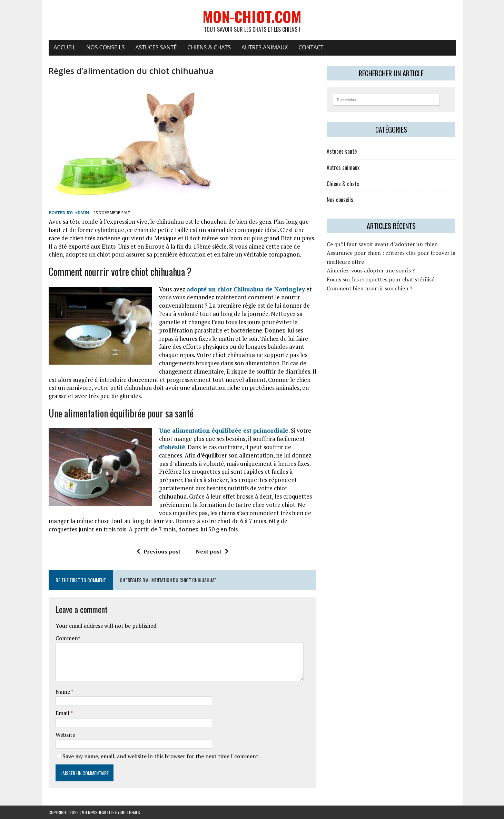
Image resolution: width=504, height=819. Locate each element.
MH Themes (130, 812)
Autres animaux (265, 47)
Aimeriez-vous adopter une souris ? (371, 270)
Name (63, 692)
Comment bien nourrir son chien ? (369, 288)
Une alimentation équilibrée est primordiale (224, 430)
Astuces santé (156, 47)
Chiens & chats (209, 47)
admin (82, 213)
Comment (68, 638)
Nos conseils (105, 47)
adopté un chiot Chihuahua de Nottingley (246, 289)
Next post (212, 551)
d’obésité (172, 447)
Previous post (158, 551)
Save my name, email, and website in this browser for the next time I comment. (161, 756)
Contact (311, 47)
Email (63, 713)
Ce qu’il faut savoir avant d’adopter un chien (382, 244)
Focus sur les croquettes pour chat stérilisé (381, 279)
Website (65, 735)
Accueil (65, 47)
